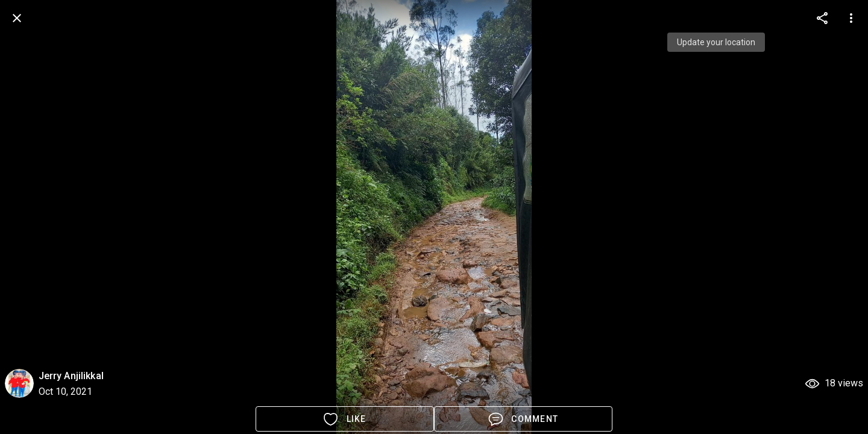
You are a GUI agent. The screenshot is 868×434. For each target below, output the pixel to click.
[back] (17, 18)
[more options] (822, 18)
